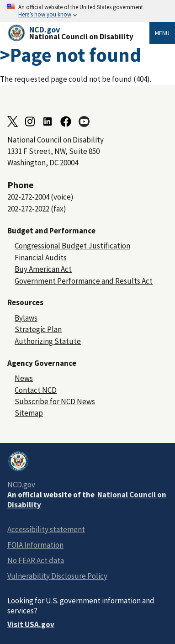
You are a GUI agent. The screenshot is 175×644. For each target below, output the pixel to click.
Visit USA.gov (31, 624)
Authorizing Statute (48, 341)
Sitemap (29, 413)
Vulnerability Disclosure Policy (57, 576)
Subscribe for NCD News (55, 401)
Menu (162, 33)
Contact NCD (36, 390)
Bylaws (26, 318)
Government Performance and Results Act (84, 281)
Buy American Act (43, 269)
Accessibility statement (46, 529)
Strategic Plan (38, 329)
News (24, 378)
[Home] (78, 33)
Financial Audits (41, 258)
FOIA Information (35, 545)
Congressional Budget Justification (72, 246)
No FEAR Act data (36, 560)
